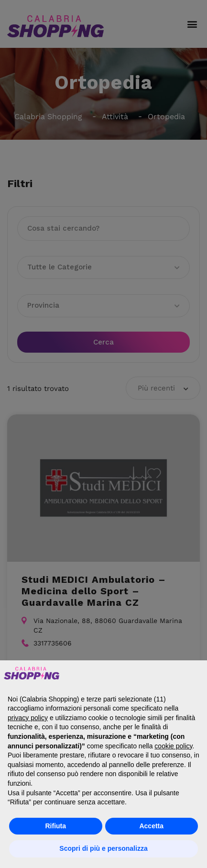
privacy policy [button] (28, 718)
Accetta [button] (151, 826)
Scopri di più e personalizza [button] (103, 848)
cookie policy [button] (173, 746)
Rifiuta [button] (55, 826)
